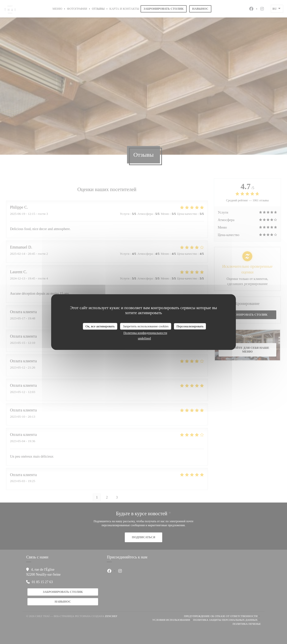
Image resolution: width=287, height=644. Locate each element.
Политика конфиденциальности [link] (145, 333)
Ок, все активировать (100, 326)
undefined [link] (144, 338)
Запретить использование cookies (146, 326)
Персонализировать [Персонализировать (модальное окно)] (190, 326)
